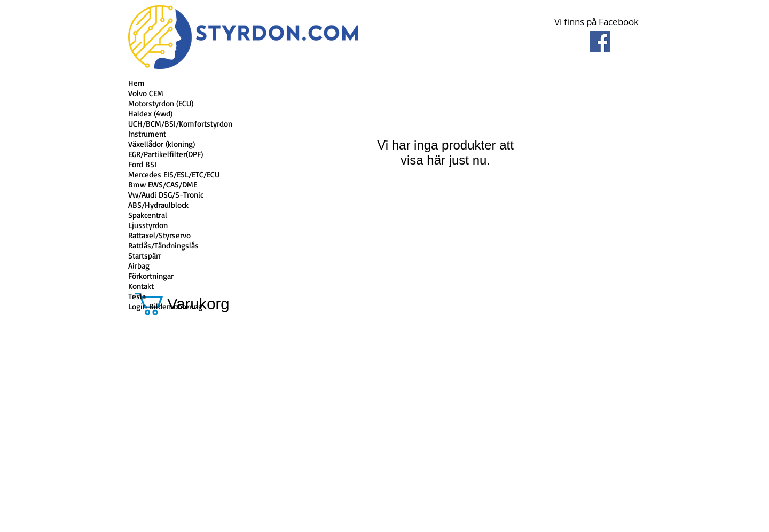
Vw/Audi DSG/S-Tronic (166, 195)
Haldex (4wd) (150, 114)
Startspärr (145, 256)
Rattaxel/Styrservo (159, 235)
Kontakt (141, 286)
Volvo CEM (146, 93)
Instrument (147, 134)
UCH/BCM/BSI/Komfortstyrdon (180, 124)
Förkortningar (151, 276)
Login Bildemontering (165, 306)
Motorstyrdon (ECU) (161, 103)
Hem (136, 83)
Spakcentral (148, 215)
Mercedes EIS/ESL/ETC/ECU (174, 174)
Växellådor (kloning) (162, 144)
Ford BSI (142, 164)
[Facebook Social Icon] (600, 41)
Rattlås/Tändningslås (163, 245)
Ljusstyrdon (148, 225)
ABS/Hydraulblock (158, 205)
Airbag (139, 266)
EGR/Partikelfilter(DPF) (166, 154)
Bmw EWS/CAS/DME (163, 185)
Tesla (137, 296)
